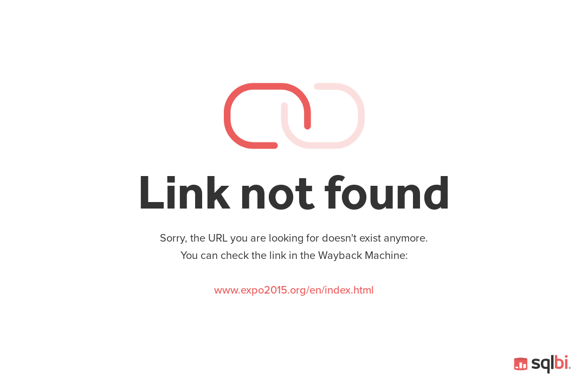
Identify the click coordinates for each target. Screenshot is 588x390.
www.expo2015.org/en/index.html (294, 290)
